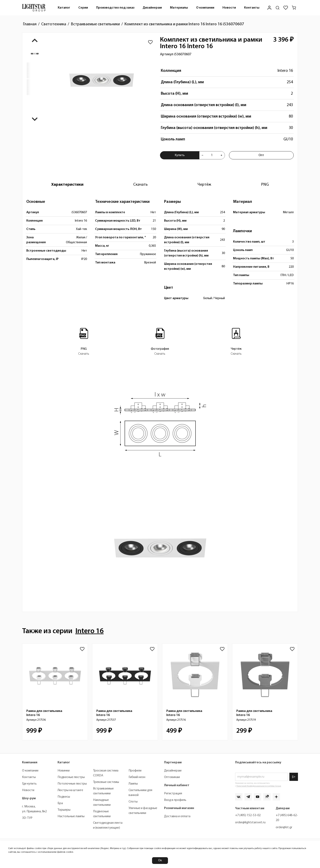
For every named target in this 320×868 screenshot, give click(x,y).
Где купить (29, 784)
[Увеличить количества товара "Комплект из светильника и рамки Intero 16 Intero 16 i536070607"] (221, 155)
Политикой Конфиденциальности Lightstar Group (259, 786)
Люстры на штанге (70, 790)
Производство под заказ (115, 8)
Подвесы (64, 797)
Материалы (179, 8)
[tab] (67, 185)
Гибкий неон (137, 777)
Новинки (64, 771)
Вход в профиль (175, 800)
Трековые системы (106, 782)
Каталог (64, 8)
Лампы (133, 784)
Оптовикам (172, 777)
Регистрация (173, 794)
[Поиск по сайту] (278, 8)
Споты (133, 802)
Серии (83, 8)
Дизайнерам (152, 8)
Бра (60, 803)
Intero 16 (285, 71)
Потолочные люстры (72, 784)
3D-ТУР (27, 818)
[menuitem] (64, 8)
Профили (135, 771)
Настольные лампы (71, 816)
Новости (229, 8)
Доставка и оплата (177, 816)
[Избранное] (286, 8)
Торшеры (64, 810)
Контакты (252, 8)
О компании (205, 8)
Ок (160, 860)
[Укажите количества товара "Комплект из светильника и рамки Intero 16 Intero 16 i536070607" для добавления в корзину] (212, 155)
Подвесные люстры (71, 777)
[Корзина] (294, 8)
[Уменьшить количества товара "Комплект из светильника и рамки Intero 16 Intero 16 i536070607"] (202, 155)
